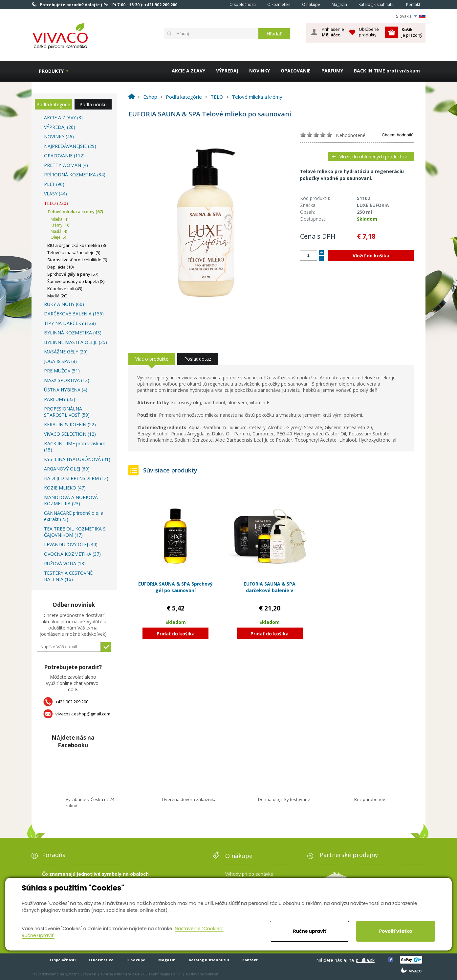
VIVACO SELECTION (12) (70, 434)
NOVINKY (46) (59, 137)
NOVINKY (260, 71)
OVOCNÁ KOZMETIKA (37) (72, 554)
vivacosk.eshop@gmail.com (83, 714)
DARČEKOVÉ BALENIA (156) (74, 314)
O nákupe (311, 4)
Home (215, 4)
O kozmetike (279, 4)
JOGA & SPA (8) (60, 361)
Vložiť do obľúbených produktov (373, 157)
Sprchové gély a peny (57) (73, 274)
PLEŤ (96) (54, 184)
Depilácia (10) (60, 267)
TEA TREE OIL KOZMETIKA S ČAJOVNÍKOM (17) (75, 532)
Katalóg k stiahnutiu (377, 4)
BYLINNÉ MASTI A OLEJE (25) (76, 342)
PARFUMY (332, 71)
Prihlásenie (333, 32)
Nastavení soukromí (203, 974)
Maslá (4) (59, 231)
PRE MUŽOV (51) (62, 371)
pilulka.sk (365, 960)
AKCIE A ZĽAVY (188, 71)
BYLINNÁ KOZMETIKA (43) (73, 333)
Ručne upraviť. (38, 935)
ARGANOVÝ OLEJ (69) (67, 469)
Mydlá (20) (57, 296)
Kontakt (413, 4)
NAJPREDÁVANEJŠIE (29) (70, 146)
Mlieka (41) (60, 219)
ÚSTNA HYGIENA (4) (66, 390)
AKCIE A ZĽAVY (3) (63, 118)
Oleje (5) (58, 237)
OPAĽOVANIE (296, 71)
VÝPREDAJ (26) (60, 127)
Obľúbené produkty (369, 32)
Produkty (51, 71)
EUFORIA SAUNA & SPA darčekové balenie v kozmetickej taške (270, 590)
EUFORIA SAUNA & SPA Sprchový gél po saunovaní (175, 587)
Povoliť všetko (396, 931)
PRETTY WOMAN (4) (66, 165)
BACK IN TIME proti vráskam (387, 71)
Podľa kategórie (53, 104)
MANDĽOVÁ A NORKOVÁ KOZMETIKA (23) (71, 500)
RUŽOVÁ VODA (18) (65, 563)
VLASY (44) (55, 194)
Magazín (339, 4)
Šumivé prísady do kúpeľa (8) (76, 281)
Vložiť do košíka (371, 256)
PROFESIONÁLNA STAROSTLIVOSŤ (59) (67, 412)
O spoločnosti (243, 4)
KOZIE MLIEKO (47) (65, 488)
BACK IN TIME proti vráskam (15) (75, 447)
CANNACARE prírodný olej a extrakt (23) (74, 516)
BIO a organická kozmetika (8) (76, 245)
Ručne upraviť (309, 931)
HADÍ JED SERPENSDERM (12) (76, 478)
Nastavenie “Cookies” (199, 929)
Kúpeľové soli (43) (65, 289)
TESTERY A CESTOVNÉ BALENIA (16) (68, 576)
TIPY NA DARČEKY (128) (70, 323)
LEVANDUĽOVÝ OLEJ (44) (71, 544)
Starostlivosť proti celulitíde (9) (77, 260)
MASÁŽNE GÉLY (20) (66, 352)
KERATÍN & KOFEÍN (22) (70, 424)
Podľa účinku (93, 104)
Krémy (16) (60, 225)
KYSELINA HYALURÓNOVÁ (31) (77, 459)
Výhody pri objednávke (249, 874)
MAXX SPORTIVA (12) (67, 380)
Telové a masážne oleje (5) (74, 252)
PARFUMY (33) (60, 399)
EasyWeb (88, 974)
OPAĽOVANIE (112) (64, 156)
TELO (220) (56, 203)
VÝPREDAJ (227, 71)
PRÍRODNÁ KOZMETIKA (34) (75, 175)
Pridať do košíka (176, 634)
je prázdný (412, 32)
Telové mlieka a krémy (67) (75, 211)
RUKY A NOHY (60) (64, 304)
